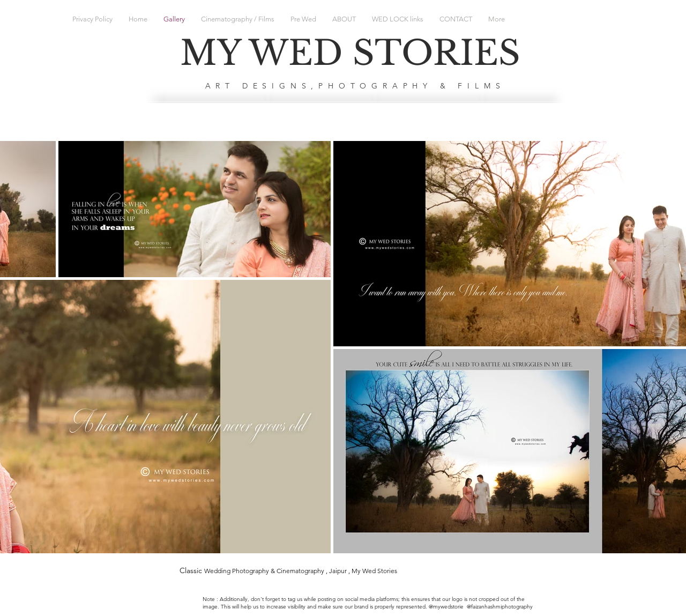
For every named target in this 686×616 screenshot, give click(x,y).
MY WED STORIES (350, 53)
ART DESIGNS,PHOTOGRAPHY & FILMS (355, 86)
